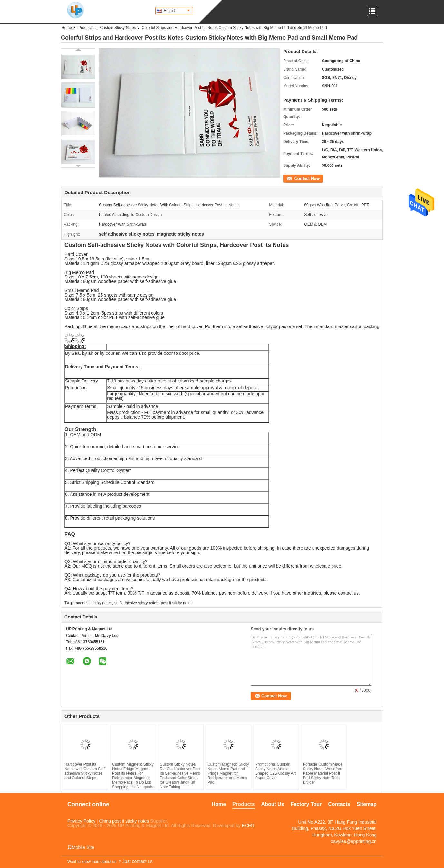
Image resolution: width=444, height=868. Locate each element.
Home (67, 28)
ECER (248, 826)
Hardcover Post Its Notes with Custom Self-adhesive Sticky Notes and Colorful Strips (85, 771)
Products (86, 28)
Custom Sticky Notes (118, 28)
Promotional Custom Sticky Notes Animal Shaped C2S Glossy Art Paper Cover (275, 771)
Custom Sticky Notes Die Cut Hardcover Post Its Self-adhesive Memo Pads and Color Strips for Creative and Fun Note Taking (180, 776)
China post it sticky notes (124, 821)
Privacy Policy (81, 821)
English (177, 11)
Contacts (339, 804)
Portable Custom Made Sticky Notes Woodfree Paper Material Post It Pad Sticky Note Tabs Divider (323, 773)
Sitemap (367, 804)
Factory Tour (306, 804)
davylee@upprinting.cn (354, 841)
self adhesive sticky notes (136, 603)
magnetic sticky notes (93, 603)
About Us (273, 804)
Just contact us (137, 861)
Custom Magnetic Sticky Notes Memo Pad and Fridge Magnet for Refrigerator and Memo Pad (228, 773)
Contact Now (294, 178)
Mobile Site (81, 847)
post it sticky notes (177, 603)
